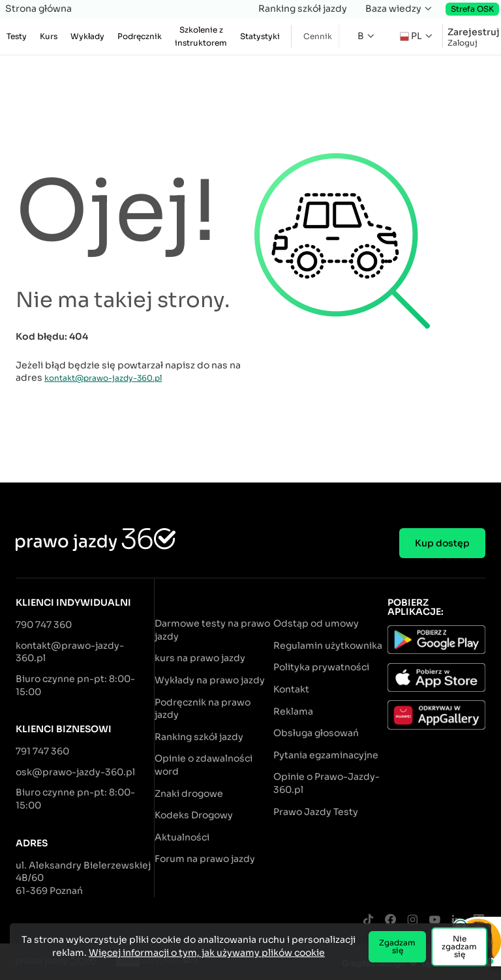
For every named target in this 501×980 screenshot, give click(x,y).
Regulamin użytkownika (328, 646)
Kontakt (291, 689)
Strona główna (38, 8)
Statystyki (260, 36)
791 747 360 (42, 751)
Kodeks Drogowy (194, 815)
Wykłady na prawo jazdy (210, 680)
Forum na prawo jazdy (205, 859)
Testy (17, 36)
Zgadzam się (397, 946)
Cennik (318, 36)
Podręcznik (140, 36)
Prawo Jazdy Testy (316, 812)
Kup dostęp (442, 543)
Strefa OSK (472, 9)
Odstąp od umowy (316, 623)
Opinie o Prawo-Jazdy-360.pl (326, 783)
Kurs (49, 36)
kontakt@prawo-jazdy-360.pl (103, 378)
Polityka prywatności (321, 667)
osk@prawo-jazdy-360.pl (75, 772)
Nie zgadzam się (459, 946)
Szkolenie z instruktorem (201, 36)
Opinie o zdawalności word (204, 765)
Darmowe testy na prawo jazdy (212, 630)
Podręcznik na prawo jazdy (203, 709)
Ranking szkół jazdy (303, 8)
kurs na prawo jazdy (200, 658)
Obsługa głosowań (316, 733)
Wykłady (87, 36)
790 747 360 (44, 625)
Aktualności (182, 837)
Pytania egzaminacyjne (326, 755)
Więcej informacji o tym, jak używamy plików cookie (207, 953)
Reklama (293, 711)
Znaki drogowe (189, 794)
